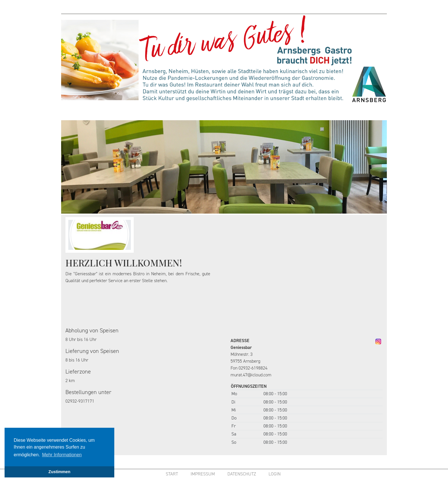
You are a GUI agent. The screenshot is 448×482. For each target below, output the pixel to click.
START (172, 474)
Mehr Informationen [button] (62, 455)
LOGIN (275, 474)
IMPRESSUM (203, 474)
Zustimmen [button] (60, 472)
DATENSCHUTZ (242, 474)
